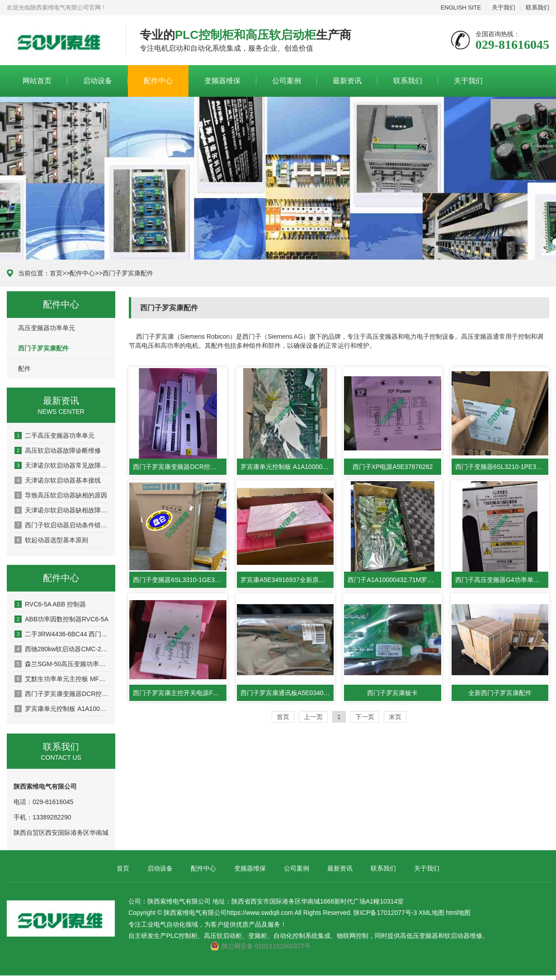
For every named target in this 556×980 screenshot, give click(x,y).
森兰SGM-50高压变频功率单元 (61, 664)
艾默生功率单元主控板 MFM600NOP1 (61, 679)
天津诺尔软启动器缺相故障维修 (61, 510)
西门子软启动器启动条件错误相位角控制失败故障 (61, 525)
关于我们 (504, 7)
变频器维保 (222, 81)
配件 (24, 369)
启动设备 (98, 81)
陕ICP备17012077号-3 (385, 913)
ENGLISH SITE (461, 7)
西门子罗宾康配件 (128, 273)
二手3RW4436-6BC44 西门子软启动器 (61, 634)
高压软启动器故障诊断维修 (58, 450)
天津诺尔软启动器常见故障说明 (61, 465)
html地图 (458, 913)
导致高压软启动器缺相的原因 (61, 495)
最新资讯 (347, 81)
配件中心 (158, 81)
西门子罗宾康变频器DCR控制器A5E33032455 (61, 694)
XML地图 (431, 913)
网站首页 (37, 81)
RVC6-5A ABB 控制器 (50, 604)
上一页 (313, 717)
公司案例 (287, 81)
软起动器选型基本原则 (51, 540)
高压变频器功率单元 (47, 328)
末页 (395, 717)
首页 (56, 273)
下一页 (365, 717)
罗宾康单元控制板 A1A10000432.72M (61, 709)
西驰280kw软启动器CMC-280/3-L (61, 649)
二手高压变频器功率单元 (54, 436)
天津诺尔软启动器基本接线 (58, 480)
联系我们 (537, 7)
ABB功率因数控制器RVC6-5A (61, 619)
